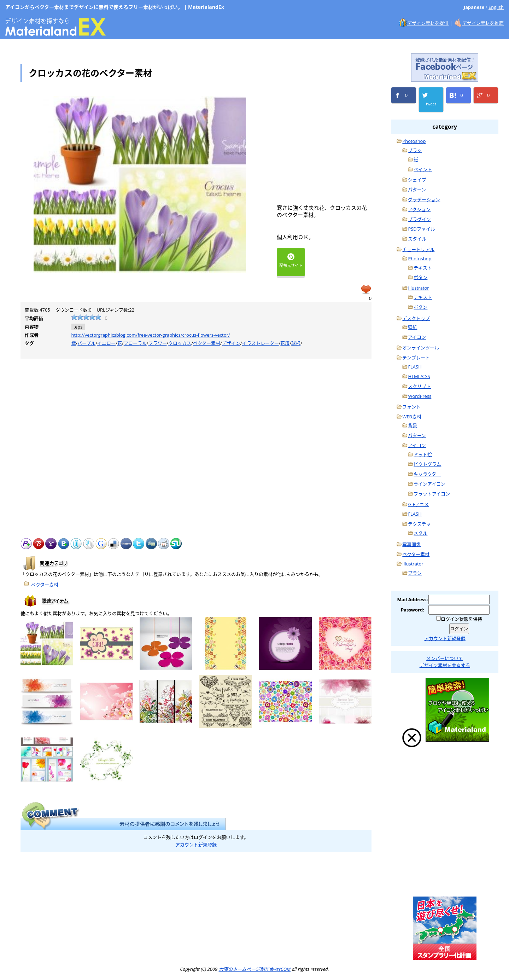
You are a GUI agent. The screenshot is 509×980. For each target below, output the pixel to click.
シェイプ (417, 180)
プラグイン (419, 219)
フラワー (158, 343)
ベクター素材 (207, 343)
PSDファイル (421, 229)
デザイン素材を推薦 (483, 23)
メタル (420, 533)
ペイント (423, 169)
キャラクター (427, 474)
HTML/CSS (419, 376)
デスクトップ (416, 318)
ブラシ (415, 150)
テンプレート (416, 358)
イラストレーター (261, 343)
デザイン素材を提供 (428, 23)
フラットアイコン (432, 494)
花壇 (285, 343)
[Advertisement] (336, 145)
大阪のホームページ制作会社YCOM (445, 857)
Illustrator (418, 288)
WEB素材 (412, 417)
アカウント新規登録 (196, 845)
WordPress (420, 396)
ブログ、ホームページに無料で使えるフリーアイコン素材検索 (457, 710)
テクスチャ (419, 524)
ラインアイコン (429, 484)
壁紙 (413, 327)
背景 (413, 425)
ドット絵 (423, 454)
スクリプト (419, 386)
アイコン (417, 337)
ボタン (420, 277)
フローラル (135, 343)
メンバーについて (445, 658)
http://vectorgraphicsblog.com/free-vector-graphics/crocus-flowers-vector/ (151, 335)
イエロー (106, 343)
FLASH (415, 367)
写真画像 (411, 544)
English (496, 7)
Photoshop (414, 141)
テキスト (423, 268)
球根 (296, 343)
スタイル (417, 239)
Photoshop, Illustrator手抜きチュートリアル (445, 786)
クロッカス (180, 343)
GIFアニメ (418, 504)
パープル (86, 343)
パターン (417, 190)
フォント (411, 407)
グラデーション (424, 199)
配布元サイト (291, 261)
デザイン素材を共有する (445, 665)
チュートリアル (418, 249)
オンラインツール (421, 348)
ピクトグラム (427, 464)
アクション (419, 209)
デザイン (231, 343)
